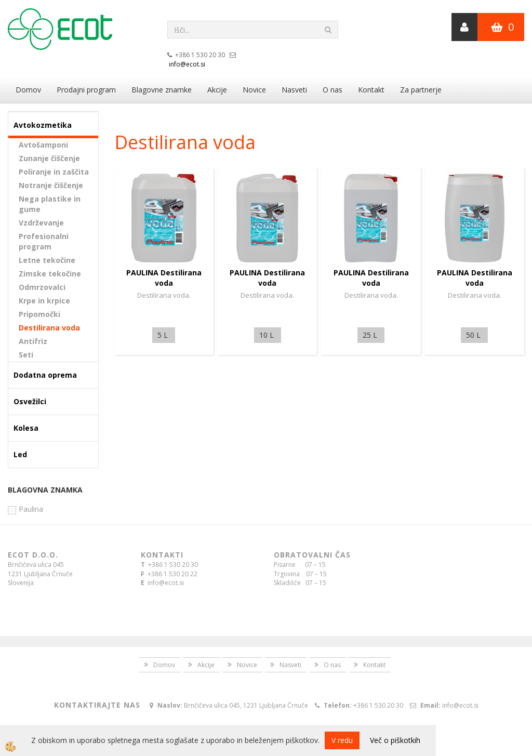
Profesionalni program (44, 241)
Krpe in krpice (44, 301)
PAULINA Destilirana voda (164, 278)
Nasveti (294, 90)
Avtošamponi (43, 145)
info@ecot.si (187, 64)
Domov (28, 90)
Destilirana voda (49, 328)
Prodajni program (86, 90)
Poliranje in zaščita (54, 172)
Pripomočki (39, 314)
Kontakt (371, 90)
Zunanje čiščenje (49, 158)
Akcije (217, 90)
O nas (332, 90)
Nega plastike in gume (50, 204)
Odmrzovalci (42, 287)
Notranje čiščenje (51, 185)
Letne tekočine (47, 260)
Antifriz (33, 341)
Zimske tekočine (50, 274)
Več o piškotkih (395, 740)
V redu (342, 740)
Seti (26, 355)
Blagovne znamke (162, 90)
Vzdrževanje (41, 223)
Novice (254, 90)
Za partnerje (421, 90)
